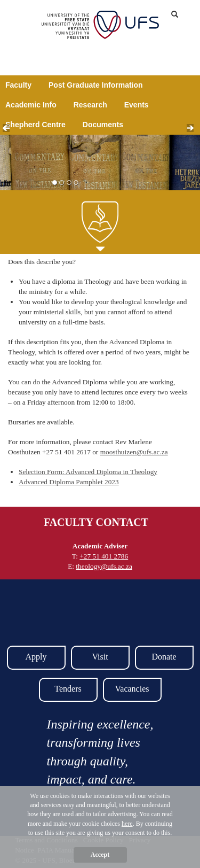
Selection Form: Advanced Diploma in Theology (88, 472)
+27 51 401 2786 (104, 556)
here (127, 824)
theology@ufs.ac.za (104, 566)
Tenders (68, 689)
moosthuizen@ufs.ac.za (134, 452)
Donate (164, 657)
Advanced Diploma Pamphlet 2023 (69, 482)
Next (193, 131)
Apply (36, 657)
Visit (100, 657)
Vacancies (132, 689)
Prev (9, 131)
